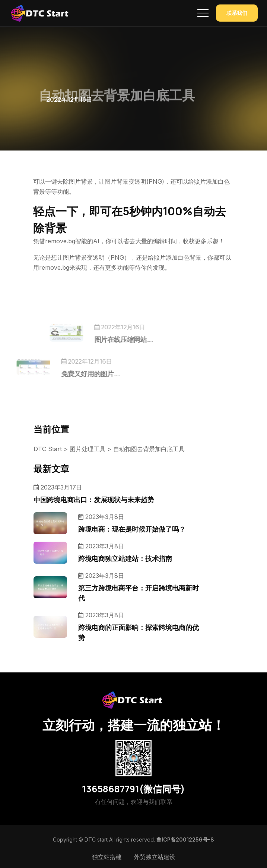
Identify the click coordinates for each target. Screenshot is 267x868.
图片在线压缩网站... (135, 339)
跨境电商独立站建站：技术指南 (125, 558)
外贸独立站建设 (155, 857)
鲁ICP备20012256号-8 (185, 840)
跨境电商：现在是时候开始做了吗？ (132, 529)
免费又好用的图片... (79, 374)
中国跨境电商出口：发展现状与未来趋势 (94, 500)
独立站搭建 (107, 857)
